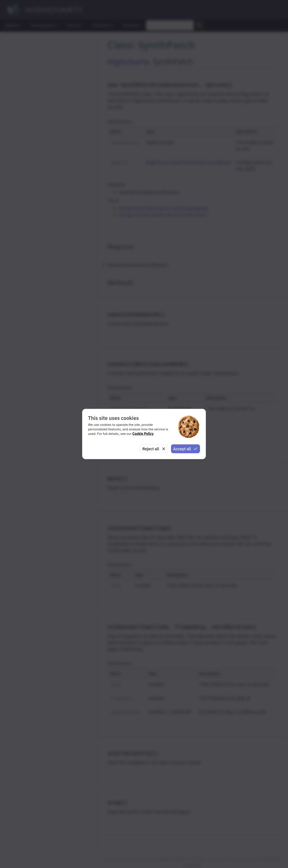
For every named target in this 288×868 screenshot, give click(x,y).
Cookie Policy (143, 433)
